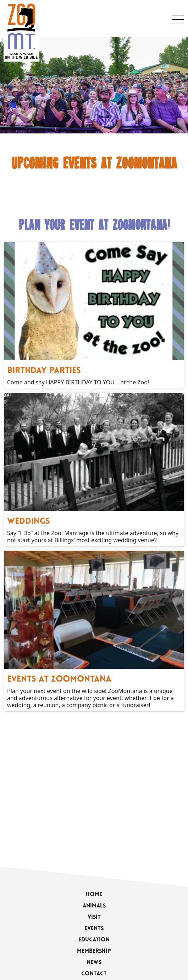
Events (94, 929)
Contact (94, 974)
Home (94, 895)
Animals (94, 906)
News (94, 963)
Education (94, 940)
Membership (94, 951)
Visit (94, 917)
